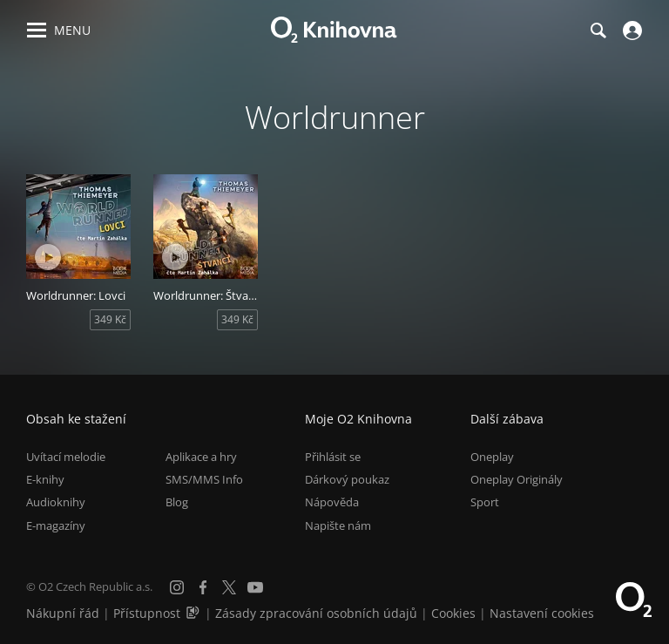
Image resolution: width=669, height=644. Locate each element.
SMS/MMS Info (204, 479)
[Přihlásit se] (630, 31)
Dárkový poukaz (347, 479)
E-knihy (45, 479)
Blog (177, 502)
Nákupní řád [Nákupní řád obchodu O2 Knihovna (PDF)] (63, 613)
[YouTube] (255, 587)
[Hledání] (598, 31)
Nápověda (332, 502)
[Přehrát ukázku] (48, 257)
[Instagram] (177, 587)
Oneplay (492, 457)
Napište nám (338, 525)
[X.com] (229, 587)
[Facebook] (203, 587)
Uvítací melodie (66, 457)
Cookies (453, 613)
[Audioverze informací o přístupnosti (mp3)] (194, 613)
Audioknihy (56, 502)
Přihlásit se (333, 457)
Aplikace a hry (201, 457)
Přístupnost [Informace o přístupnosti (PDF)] (147, 613)
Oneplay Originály (517, 479)
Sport (485, 502)
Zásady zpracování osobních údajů (316, 613)
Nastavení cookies (542, 613)
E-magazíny (56, 525)
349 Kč (110, 319)
